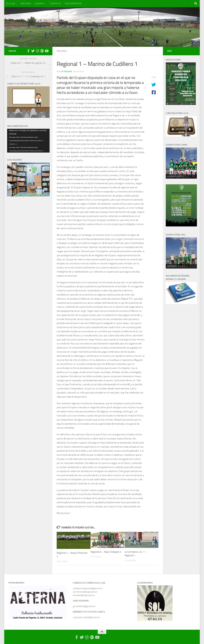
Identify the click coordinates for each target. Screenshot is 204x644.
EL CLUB (10, 3)
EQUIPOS (39, 3)
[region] (181, 163)
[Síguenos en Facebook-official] (28, 51)
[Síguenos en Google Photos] (42, 51)
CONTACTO (55, 3)
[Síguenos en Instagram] (37, 51)
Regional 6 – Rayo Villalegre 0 (106, 552)
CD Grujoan (66, 72)
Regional (62, 51)
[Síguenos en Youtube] (46, 51)
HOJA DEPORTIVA (73, 3)
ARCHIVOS (26, 3)
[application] (28, 141)
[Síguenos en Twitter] (33, 51)
